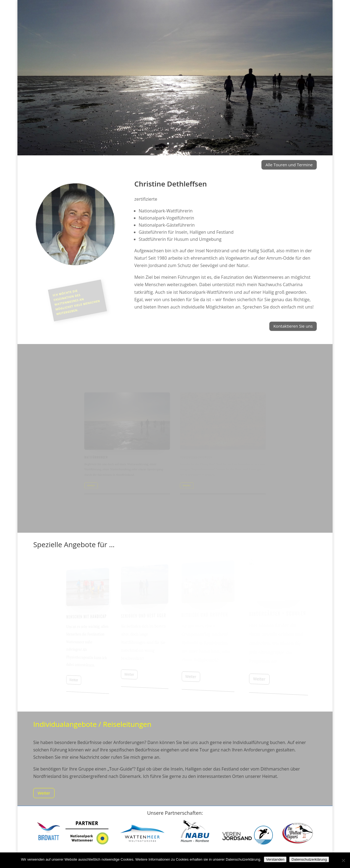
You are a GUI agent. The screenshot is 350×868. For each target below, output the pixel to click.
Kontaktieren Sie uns (293, 326)
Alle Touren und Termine (289, 165)
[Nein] (343, 860)
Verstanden (275, 859)
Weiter (44, 793)
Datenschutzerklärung (309, 859)
